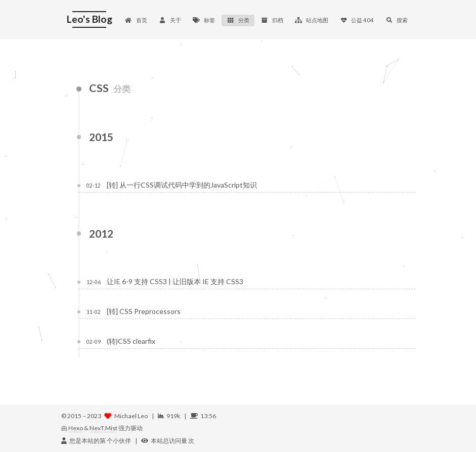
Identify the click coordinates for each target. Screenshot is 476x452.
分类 (238, 20)
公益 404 (357, 20)
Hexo (76, 428)
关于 (170, 20)
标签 (204, 20)
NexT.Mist (103, 428)
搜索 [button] (397, 20)
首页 (136, 20)
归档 (272, 20)
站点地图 (312, 20)
